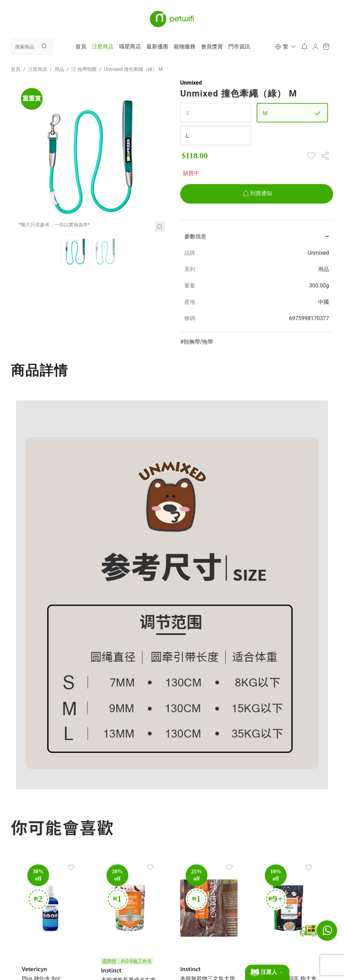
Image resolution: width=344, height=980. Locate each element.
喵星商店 (130, 47)
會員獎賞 (212, 47)
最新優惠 (157, 47)
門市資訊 (239, 47)
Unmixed (191, 83)
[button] (285, 47)
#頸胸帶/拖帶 (197, 342)
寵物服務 (185, 47)
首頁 (81, 47)
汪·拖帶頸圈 (84, 69)
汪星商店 (103, 47)
